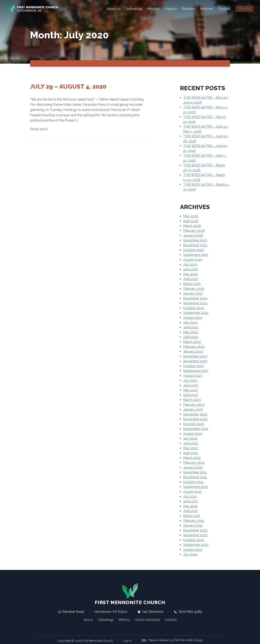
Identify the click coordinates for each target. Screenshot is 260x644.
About (88, 619)
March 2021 (192, 515)
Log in (127, 640)
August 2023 (193, 375)
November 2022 (195, 419)
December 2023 (195, 356)
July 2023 (190, 380)
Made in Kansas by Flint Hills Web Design (176, 640)
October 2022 (194, 424)
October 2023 (194, 366)
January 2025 (193, 293)
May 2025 (191, 274)
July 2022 (190, 438)
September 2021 (196, 486)
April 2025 (191, 279)
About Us (113, 9)
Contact (224, 9)
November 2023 (195, 361)
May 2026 (191, 216)
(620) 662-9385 (188, 611)
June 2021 (191, 501)
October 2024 (194, 308)
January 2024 (193, 351)
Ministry (153, 9)
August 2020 (193, 549)
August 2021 (192, 491)
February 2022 (194, 462)
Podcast (207, 9)
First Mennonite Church (130, 594)
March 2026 (192, 225)
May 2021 (190, 506)
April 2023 (191, 395)
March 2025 (192, 283)
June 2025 (191, 269)
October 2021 (193, 482)
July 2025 (190, 264)
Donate (245, 9)
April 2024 (191, 337)
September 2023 (196, 370)
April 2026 (191, 221)
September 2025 (196, 254)
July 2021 (190, 496)
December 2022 (195, 414)
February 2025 (194, 288)
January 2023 (193, 409)
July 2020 (190, 554)
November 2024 (195, 303)
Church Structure (147, 619)
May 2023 (191, 390)
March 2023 (192, 399)
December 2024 (195, 298)
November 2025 (195, 245)
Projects (171, 9)
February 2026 (194, 230)
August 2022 (193, 433)
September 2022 (196, 428)
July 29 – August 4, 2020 (68, 86)
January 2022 (193, 467)
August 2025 (193, 259)
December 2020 (195, 530)
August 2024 (193, 317)
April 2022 (191, 453)
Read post (39, 128)
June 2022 (191, 443)
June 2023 (191, 385)
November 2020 (195, 535)
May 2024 (191, 332)
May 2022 (191, 448)
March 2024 (192, 341)
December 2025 (195, 240)
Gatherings (134, 9)
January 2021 (193, 525)
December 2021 (195, 472)
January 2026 (193, 235)
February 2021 (194, 520)
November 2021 (195, 477)
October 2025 (194, 250)
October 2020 (194, 540)
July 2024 (190, 322)
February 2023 (194, 404)
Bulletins (189, 9)
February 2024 (194, 346)
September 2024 (196, 312)
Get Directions (150, 611)
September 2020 (196, 544)
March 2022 (192, 457)
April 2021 (190, 511)
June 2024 (191, 327)
